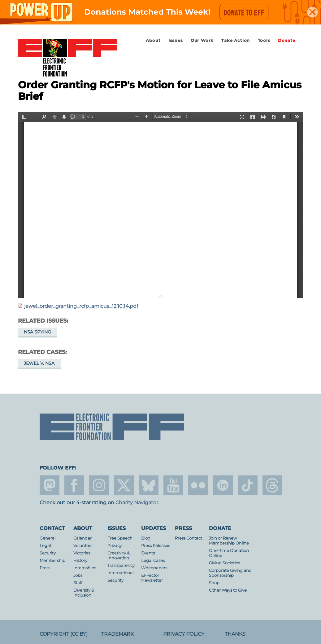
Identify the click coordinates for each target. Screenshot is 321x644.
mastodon (50, 485)
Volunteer (83, 546)
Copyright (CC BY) (64, 634)
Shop (214, 583)
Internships (85, 568)
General (48, 538)
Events (148, 553)
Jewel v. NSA (39, 363)
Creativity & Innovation (119, 556)
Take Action (236, 40)
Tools (264, 40)
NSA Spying (37, 332)
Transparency (121, 565)
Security (48, 553)
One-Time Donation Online (229, 553)
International (120, 573)
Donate (287, 40)
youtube (173, 485)
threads (272, 485)
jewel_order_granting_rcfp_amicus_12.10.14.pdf (81, 306)
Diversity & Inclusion (84, 593)
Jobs (78, 575)
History (80, 560)
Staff (78, 583)
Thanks (235, 634)
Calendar (82, 538)
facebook (74, 485)
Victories (82, 553)
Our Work (202, 40)
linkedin (223, 485)
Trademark (117, 634)
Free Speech (120, 538)
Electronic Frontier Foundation (67, 58)
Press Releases (156, 546)
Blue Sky (149, 485)
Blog (146, 538)
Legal (45, 546)
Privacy (115, 546)
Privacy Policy (184, 634)
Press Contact (189, 538)
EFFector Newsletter (152, 578)
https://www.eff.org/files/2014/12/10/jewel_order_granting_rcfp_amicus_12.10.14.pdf (160, 205)
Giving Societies (224, 563)
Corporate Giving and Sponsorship (230, 573)
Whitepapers (154, 568)
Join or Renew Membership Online (229, 541)
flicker (198, 485)
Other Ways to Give (228, 590)
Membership (52, 560)
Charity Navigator (137, 503)
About (153, 40)
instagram (99, 485)
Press (45, 568)
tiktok (248, 485)
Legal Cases (153, 560)
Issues (176, 40)
